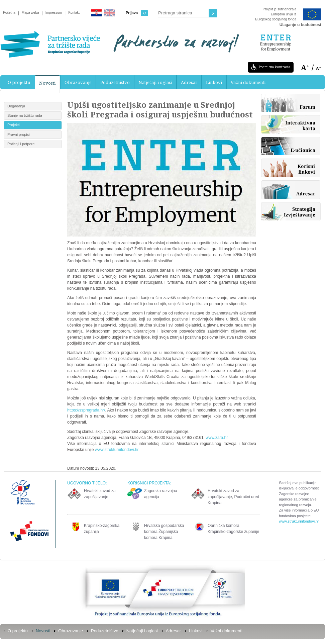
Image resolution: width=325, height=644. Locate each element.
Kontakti (74, 13)
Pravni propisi (19, 134)
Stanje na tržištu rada (25, 115)
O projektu (19, 82)
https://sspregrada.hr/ (86, 410)
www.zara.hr (217, 438)
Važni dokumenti (248, 82)
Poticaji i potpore (21, 144)
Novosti (47, 83)
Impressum (54, 13)
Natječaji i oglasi (155, 82)
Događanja (16, 106)
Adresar (189, 82)
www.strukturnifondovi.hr (117, 450)
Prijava (137, 13)
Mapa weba (30, 13)
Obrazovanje (78, 82)
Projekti (14, 125)
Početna (9, 13)
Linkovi (214, 82)
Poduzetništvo (115, 82)
